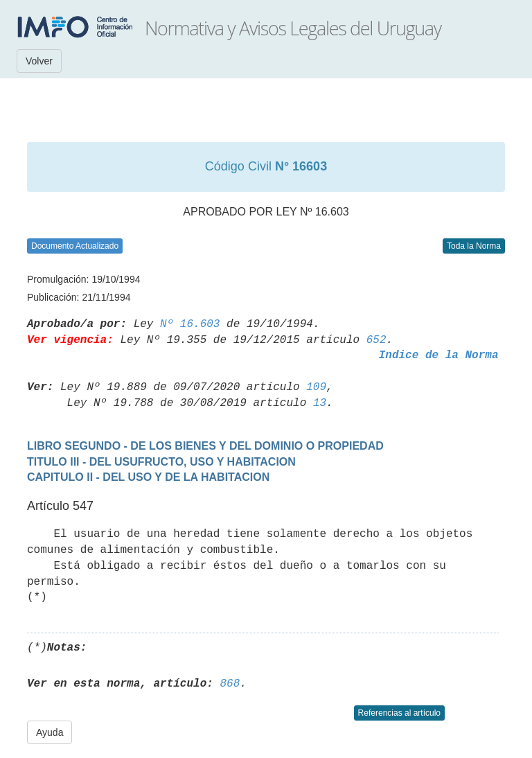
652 (376, 340)
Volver (39, 61)
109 (316, 387)
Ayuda (50, 732)
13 (320, 403)
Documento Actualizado (75, 246)
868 (230, 684)
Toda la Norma (474, 246)
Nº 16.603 (190, 324)
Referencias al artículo (399, 713)
